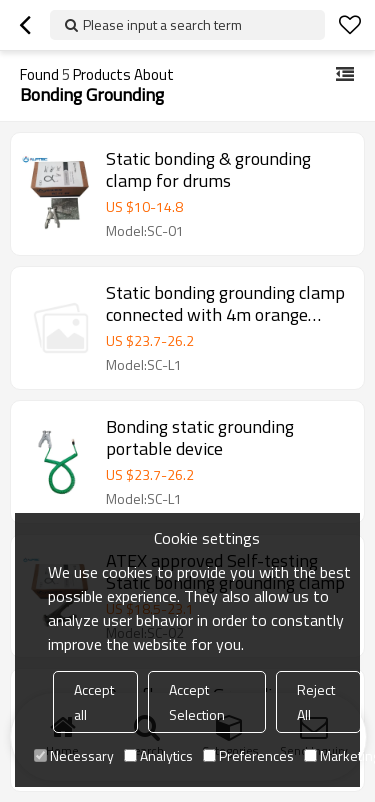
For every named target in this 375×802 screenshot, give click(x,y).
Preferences (248, 755)
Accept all (94, 702)
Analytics (158, 755)
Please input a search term (162, 24)
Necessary (74, 755)
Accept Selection (197, 702)
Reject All (316, 702)
